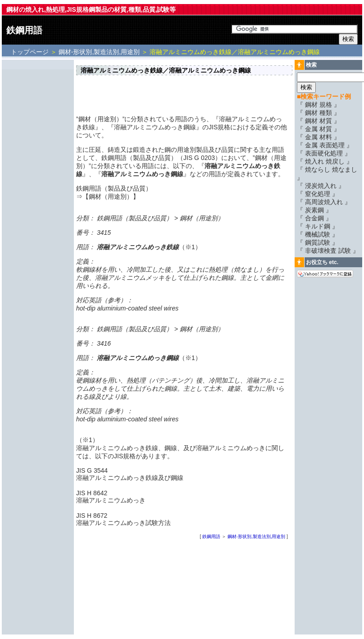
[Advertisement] (38, 197)
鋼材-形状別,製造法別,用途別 (99, 52)
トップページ (31, 52)
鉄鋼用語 (24, 30)
